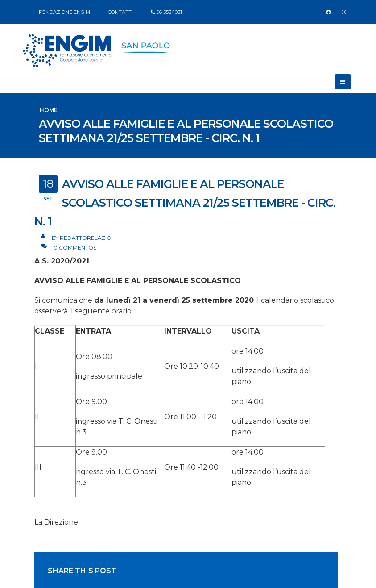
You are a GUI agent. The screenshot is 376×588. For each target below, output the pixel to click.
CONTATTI (120, 12)
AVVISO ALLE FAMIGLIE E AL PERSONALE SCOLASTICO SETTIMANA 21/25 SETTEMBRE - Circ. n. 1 (185, 203)
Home (49, 110)
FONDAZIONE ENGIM (64, 12)
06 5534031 (169, 12)
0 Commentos (75, 248)
